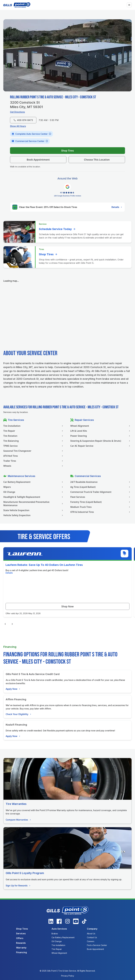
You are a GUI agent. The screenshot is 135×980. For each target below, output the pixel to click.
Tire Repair (33, 431)
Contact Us (92, 937)
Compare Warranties (19, 820)
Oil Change (33, 492)
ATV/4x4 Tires (33, 456)
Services (21, 933)
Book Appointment (38, 160)
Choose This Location (97, 160)
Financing (21, 952)
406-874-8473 (23, 120)
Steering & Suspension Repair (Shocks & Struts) (100, 441)
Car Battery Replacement (33, 482)
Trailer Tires (33, 461)
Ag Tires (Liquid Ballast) (100, 487)
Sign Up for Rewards (18, 886)
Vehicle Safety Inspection (33, 515)
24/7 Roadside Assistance (100, 482)
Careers (91, 941)
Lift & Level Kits (100, 431)
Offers (20, 938)
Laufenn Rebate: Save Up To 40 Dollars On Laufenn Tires (44, 565)
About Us (91, 934)
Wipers (33, 487)
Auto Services (59, 929)
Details (117, 207)
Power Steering (100, 436)
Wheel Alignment (100, 426)
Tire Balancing (33, 441)
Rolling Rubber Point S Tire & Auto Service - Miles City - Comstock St (53, 97)
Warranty (21, 948)
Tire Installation (33, 426)
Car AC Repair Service (100, 446)
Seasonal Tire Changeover (33, 451)
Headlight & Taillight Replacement (33, 497)
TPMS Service (33, 446)
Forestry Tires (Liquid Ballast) (100, 502)
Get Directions (17, 112)
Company (92, 929)
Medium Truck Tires (100, 507)
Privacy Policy (68, 976)
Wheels (33, 466)
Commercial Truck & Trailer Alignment (100, 492)
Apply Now (13, 689)
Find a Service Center (97, 945)
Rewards (21, 943)
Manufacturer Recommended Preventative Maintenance (33, 504)
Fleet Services (100, 497)
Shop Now (67, 606)
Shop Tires (68, 151)
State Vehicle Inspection (33, 510)
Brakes (55, 934)
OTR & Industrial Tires (100, 512)
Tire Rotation (33, 436)
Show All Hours (18, 126)
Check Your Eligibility (19, 714)
